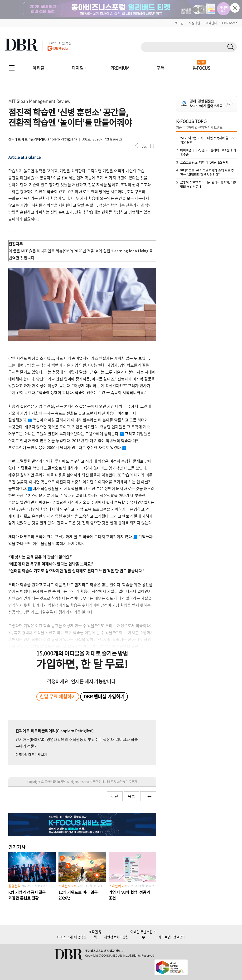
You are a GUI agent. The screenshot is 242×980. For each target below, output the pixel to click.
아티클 (39, 68)
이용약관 (80, 937)
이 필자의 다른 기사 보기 (31, 754)
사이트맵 (165, 937)
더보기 (136, 146)
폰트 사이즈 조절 (144, 146)
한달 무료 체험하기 (58, 696)
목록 (131, 796)
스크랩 (152, 146)
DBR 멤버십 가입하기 (104, 696)
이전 (115, 796)
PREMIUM (120, 68)
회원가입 (194, 23)
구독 (161, 68)
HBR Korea (230, 23)
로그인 (179, 23)
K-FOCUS (201, 68)
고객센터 (211, 23)
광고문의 (179, 937)
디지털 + (79, 68)
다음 (148, 796)
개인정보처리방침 (116, 937)
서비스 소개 (65, 937)
